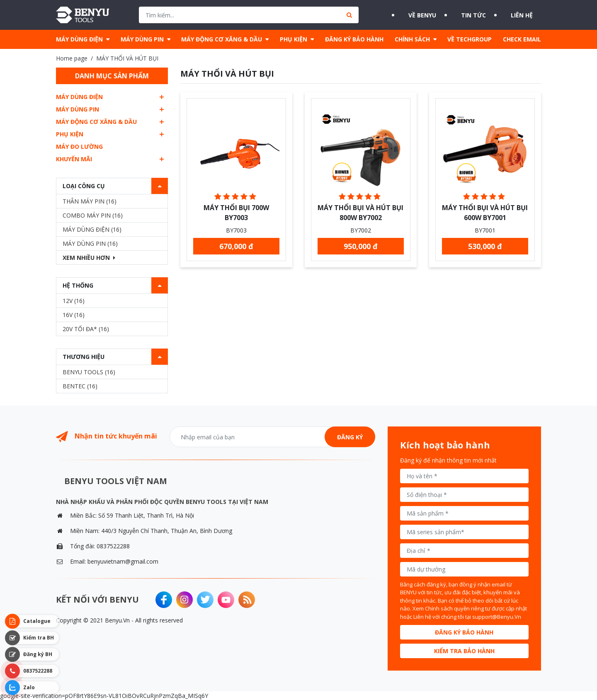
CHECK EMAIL (522, 39)
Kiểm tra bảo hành (464, 651)
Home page (72, 58)
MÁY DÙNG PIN (142, 39)
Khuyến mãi (74, 159)
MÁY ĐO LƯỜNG (79, 147)
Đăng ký (350, 437)
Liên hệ (528, 15)
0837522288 (113, 546)
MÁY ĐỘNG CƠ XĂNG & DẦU (222, 39)
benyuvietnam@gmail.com (123, 561)
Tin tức (471, 15)
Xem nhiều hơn (89, 258)
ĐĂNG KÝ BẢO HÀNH (354, 39)
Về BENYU (409, 15)
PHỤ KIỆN (294, 39)
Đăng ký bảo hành (464, 632)
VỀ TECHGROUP (470, 39)
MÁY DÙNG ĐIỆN (79, 39)
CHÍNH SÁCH (412, 39)
